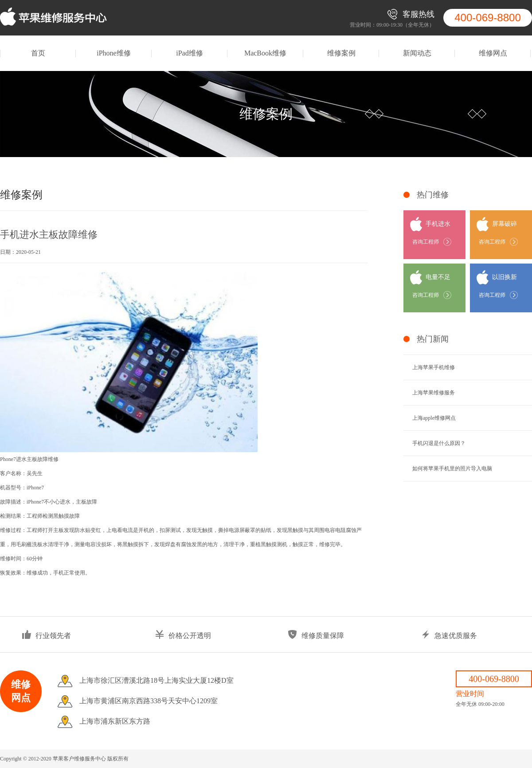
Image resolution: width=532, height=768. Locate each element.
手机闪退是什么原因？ (439, 443)
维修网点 (493, 53)
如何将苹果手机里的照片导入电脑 (452, 469)
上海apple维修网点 (434, 418)
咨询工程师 (426, 242)
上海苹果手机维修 (434, 367)
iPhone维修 (113, 53)
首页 (38, 53)
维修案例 (341, 53)
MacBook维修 (265, 53)
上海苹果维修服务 (434, 393)
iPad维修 (189, 53)
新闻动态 (417, 53)
